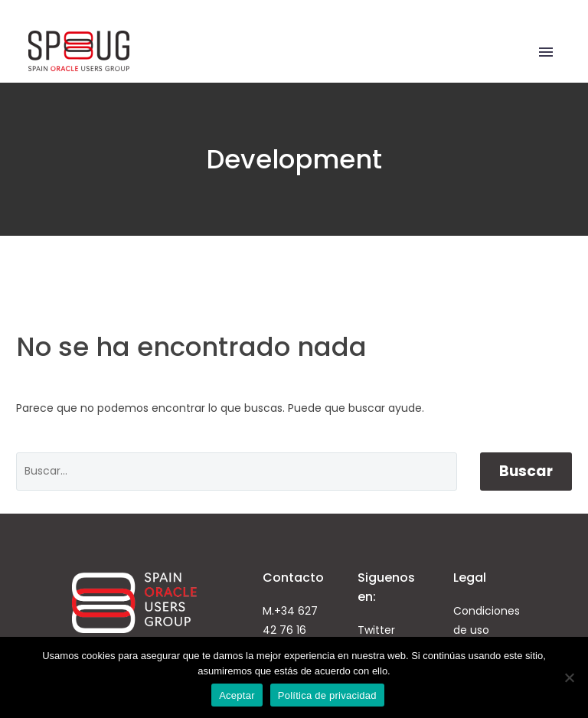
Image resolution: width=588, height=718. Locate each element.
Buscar (526, 471)
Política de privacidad (327, 695)
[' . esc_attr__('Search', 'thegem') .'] (237, 472)
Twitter (376, 630)
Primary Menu (546, 52)
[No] (569, 677)
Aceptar (237, 695)
